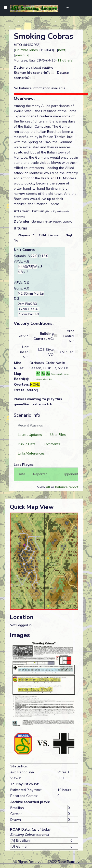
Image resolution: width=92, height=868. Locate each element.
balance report (67, 487)
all (48, 487)
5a (43, 374)
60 (38, 374)
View (42, 487)
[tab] (30, 425)
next (62, 50)
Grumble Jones (26, 50)
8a (48, 374)
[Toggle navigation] (66, 8)
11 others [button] (65, 60)
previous (22, 55)
